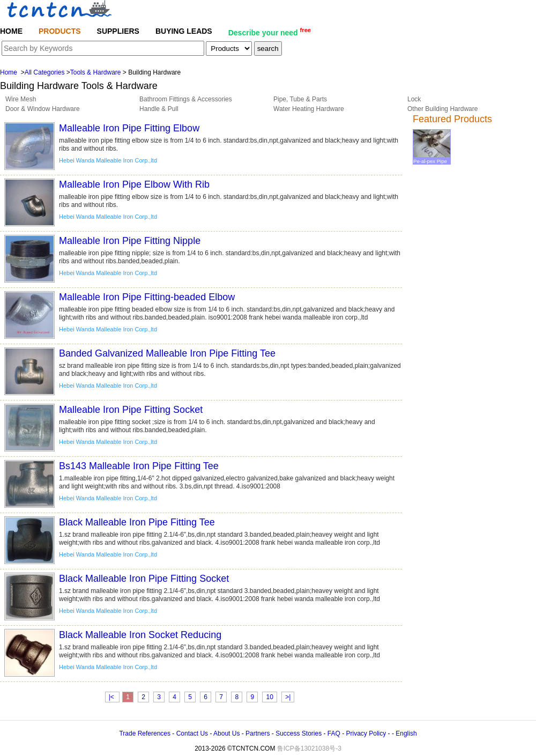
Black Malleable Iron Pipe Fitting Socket (144, 579)
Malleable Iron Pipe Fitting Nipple (130, 241)
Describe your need (270, 32)
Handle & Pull (159, 109)
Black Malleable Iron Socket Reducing (140, 635)
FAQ (334, 733)
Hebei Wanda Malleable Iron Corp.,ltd (108, 160)
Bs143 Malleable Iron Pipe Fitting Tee (139, 466)
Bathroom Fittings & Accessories (186, 99)
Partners (258, 733)
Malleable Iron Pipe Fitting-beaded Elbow (147, 297)
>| (288, 697)
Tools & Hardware (96, 72)
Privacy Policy (366, 733)
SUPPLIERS (118, 31)
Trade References (145, 733)
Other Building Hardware (442, 109)
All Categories (45, 72)
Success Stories (299, 733)
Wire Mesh (21, 99)
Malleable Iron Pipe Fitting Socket (131, 410)
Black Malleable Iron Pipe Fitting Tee (137, 522)
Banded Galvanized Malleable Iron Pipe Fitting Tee (167, 353)
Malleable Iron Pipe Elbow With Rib (134, 184)
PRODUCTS (60, 31)
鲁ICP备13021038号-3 (309, 748)
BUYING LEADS (184, 31)
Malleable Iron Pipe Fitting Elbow (129, 128)
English (406, 733)
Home (9, 72)
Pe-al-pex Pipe (432, 158)
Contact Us (192, 733)
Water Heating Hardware (309, 109)
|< (112, 697)
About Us (226, 733)
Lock (414, 99)
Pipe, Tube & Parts (300, 99)
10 (269, 697)
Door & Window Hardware (43, 109)
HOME (11, 31)
